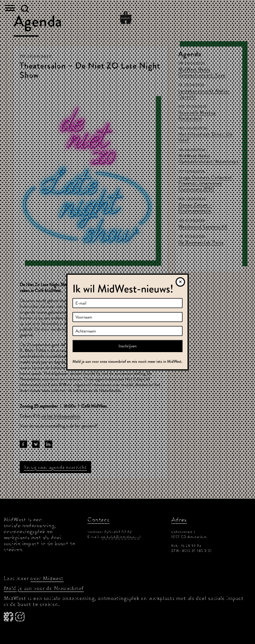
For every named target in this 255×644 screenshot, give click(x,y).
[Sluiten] (180, 282)
